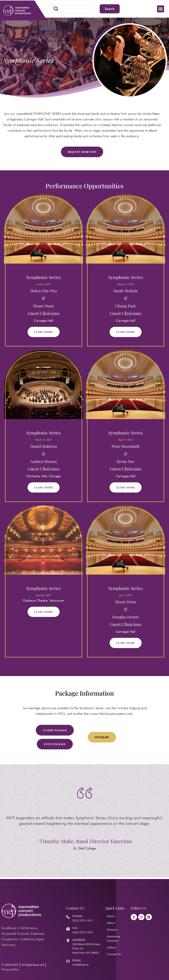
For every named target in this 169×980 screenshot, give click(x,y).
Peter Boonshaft (126, 447)
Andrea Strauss (43, 462)
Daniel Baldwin (43, 447)
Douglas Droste (126, 617)
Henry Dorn (44, 306)
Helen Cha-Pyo (44, 291)
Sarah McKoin (126, 291)
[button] (161, 9)
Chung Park (126, 306)
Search (110, 9)
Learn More (44, 333)
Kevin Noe (126, 462)
